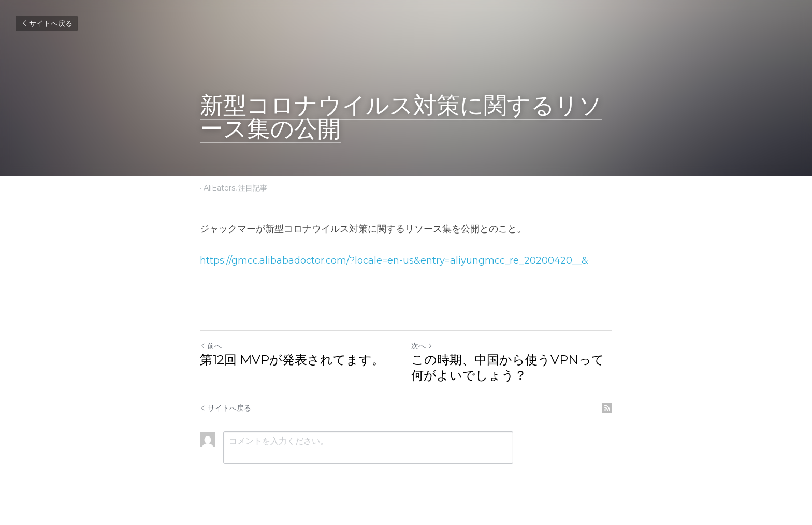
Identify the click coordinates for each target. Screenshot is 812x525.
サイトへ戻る (47, 23)
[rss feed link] (607, 408)
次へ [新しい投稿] (422, 346)
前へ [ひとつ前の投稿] (211, 346)
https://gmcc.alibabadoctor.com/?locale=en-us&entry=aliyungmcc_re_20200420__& (394, 260)
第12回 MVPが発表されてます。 (292, 360)
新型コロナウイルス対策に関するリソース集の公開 (401, 116)
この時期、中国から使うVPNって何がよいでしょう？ (508, 367)
